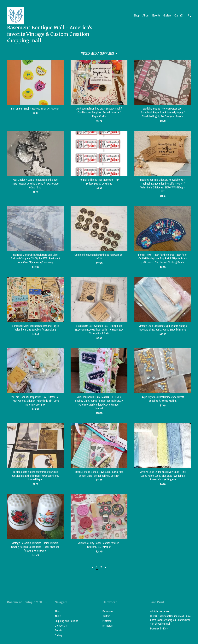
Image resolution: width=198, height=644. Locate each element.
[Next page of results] (105, 567)
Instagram (108, 626)
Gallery (167, 15)
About (146, 15)
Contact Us (61, 626)
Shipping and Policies (66, 621)
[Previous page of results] (93, 567)
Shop (137, 15)
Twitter (106, 616)
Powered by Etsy (159, 628)
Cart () (179, 15)
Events (156, 15)
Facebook (108, 611)
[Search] (190, 16)
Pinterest (107, 621)
